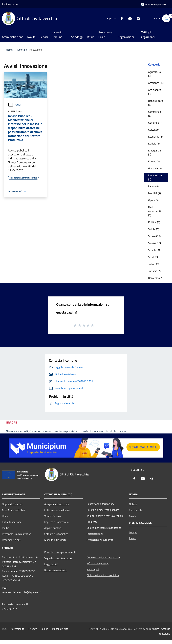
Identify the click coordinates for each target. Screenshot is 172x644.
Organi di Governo (12, 504)
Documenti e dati (12, 540)
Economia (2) (155, 137)
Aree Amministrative (14, 510)
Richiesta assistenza (56, 570)
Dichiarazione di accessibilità (103, 575)
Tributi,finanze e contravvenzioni (105, 516)
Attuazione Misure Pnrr (100, 540)
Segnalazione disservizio (58, 558)
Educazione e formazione (101, 504)
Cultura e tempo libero (57, 510)
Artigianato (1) (155, 92)
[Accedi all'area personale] (153, 4)
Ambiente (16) (156, 83)
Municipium (152, 629)
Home (9, 50)
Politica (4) (154, 222)
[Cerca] (166, 18)
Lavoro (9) (154, 186)
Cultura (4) (154, 130)
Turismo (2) (154, 271)
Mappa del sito (60, 629)
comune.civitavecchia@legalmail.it (22, 592)
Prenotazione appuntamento (60, 552)
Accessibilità (18, 629)
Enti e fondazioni (11, 522)
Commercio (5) (154, 114)
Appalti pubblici (53, 528)
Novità (21, 50)
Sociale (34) (155, 250)
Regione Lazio (10, 4)
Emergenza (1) (154, 152)
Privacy (33, 629)
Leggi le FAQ (51, 564)
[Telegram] (137, 18)
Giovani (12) (155, 168)
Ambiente (92, 522)
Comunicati (135, 510)
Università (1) (156, 278)
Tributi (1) (154, 264)
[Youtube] (128, 18)
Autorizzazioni (95, 534)
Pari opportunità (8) (155, 211)
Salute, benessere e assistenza (104, 528)
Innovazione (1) (155, 177)
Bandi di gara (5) (156, 103)
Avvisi (14, 105)
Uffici (5, 516)
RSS (4, 629)
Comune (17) (155, 123)
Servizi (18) (154, 243)
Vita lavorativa (53, 516)
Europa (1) (154, 161)
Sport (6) (153, 257)
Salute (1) (154, 229)
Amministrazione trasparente (103, 557)
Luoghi (133, 532)
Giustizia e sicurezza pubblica (103, 510)
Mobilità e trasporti (55, 540)
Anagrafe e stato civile (57, 504)
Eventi (133, 538)
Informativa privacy (98, 563)
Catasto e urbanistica (56, 534)
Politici (6, 528)
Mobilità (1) (154, 193)
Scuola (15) (154, 236)
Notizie (133, 504)
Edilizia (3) (154, 143)
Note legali (93, 569)
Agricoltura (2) (154, 74)
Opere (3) (153, 200)
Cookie (44, 629)
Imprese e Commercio (56, 522)
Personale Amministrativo (17, 534)
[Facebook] (120, 18)
